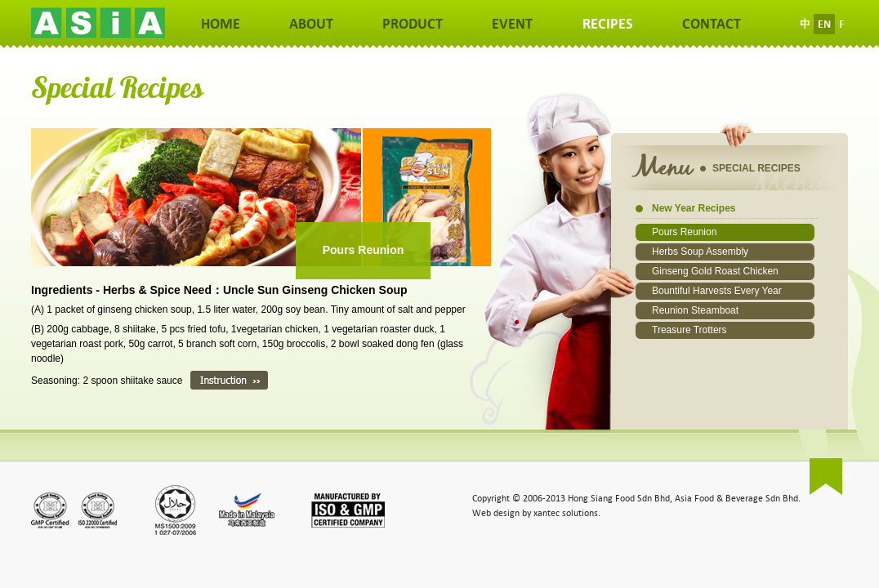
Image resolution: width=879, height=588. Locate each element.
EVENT (512, 24)
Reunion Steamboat (695, 310)
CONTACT (712, 24)
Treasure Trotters (689, 330)
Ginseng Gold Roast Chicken (715, 271)
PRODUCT (413, 24)
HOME (221, 24)
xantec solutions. (567, 513)
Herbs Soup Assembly (700, 252)
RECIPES (608, 24)
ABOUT (311, 24)
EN (824, 24)
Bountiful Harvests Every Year (717, 291)
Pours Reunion (684, 232)
